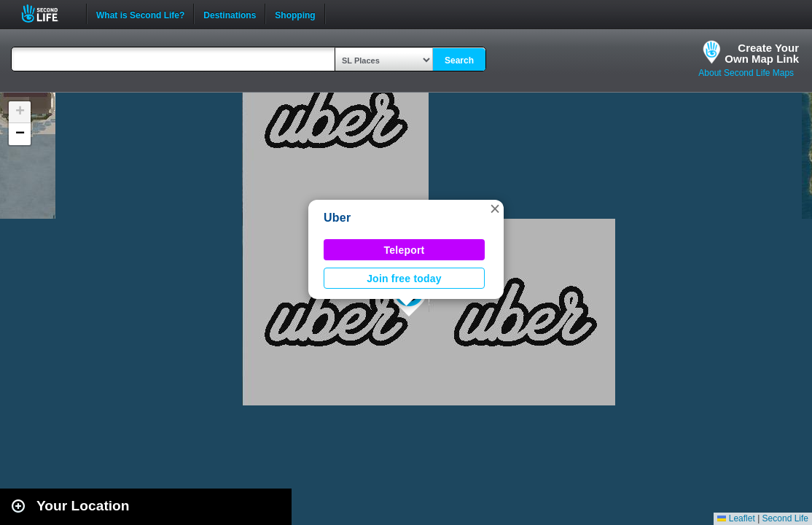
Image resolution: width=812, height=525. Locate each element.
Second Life (48, 13)
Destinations (230, 14)
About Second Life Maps (746, 73)
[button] (495, 209)
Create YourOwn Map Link (762, 53)
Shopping (295, 14)
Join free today (404, 279)
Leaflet (736, 518)
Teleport (405, 250)
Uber (337, 218)
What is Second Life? (140, 14)
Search (459, 61)
